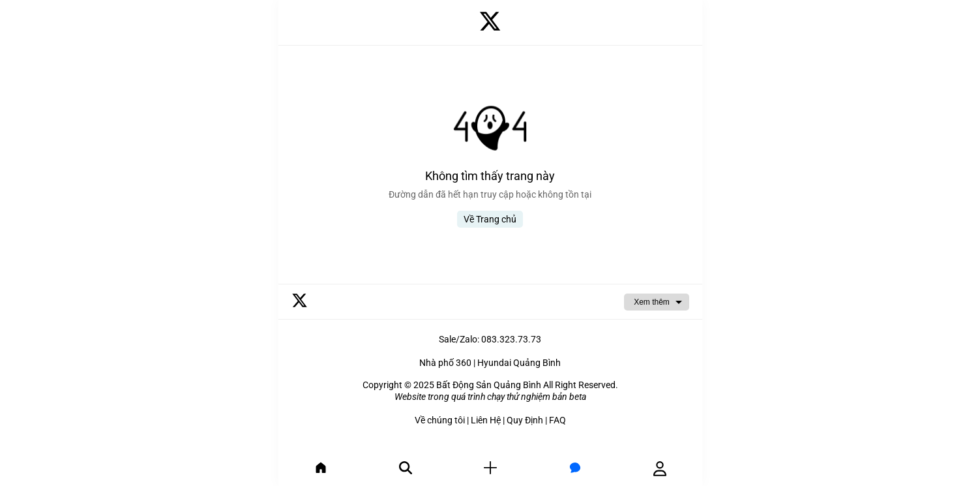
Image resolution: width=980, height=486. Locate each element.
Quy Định (525, 420)
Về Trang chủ (490, 219)
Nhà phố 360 (445, 363)
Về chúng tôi (440, 420)
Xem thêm (652, 302)
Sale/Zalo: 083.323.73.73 (490, 339)
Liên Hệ (486, 420)
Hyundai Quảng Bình (519, 363)
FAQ (557, 420)
